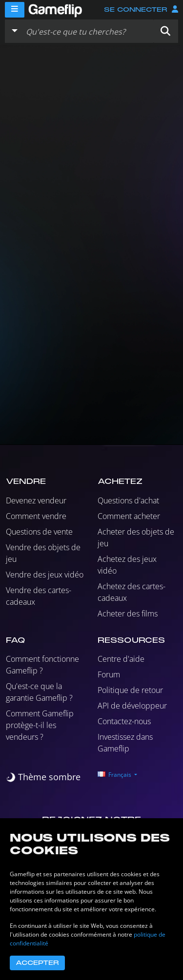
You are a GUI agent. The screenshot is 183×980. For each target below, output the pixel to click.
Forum (109, 674)
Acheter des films (128, 614)
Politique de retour (130, 690)
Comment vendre (36, 516)
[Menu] (15, 10)
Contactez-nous (124, 721)
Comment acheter (129, 516)
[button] (165, 31)
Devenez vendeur (36, 500)
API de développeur (132, 706)
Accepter (37, 963)
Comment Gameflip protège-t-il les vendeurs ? (40, 725)
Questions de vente (39, 532)
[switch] (43, 777)
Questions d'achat (128, 500)
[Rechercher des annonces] (87, 31)
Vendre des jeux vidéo (45, 575)
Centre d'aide (121, 659)
